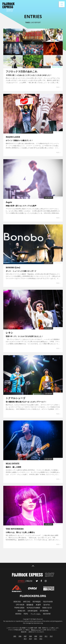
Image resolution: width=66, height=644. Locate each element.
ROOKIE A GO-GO (47, 608)
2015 (36, 639)
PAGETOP (33, 566)
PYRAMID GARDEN (19, 608)
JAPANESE (21, 581)
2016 (41, 639)
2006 (20, 636)
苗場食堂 (30, 605)
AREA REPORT (47, 614)
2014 (30, 639)
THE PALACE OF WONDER (33, 608)
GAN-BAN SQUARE (33, 611)
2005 (15, 636)
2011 (46, 636)
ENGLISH (29, 581)
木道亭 (38, 605)
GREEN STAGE (17, 602)
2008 (30, 636)
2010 (41, 636)
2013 (25, 639)
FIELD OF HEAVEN (48, 602)
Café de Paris (47, 605)
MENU (62, 4)
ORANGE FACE (22, 611)
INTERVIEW (18, 614)
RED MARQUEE (37, 602)
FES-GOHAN (35, 614)
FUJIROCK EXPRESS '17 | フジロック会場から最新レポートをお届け (9, 7)
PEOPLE (26, 614)
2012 (51, 636)
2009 (36, 636)
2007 (25, 636)
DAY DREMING (44, 611)
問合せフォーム (36, 630)
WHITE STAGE (27, 602)
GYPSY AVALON (20, 605)
